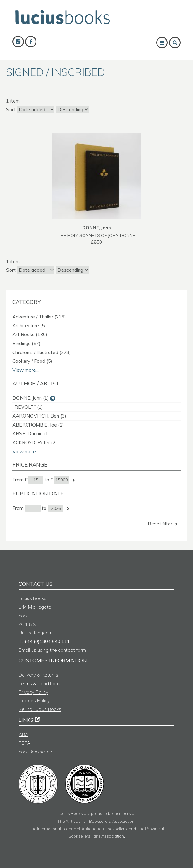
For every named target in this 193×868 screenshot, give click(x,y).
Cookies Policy (34, 701)
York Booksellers (36, 752)
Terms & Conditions (39, 684)
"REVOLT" (28, 407)
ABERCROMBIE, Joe (38, 425)
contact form (72, 650)
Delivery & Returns (38, 675)
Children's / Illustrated (42, 352)
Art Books (30, 334)
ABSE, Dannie (31, 434)
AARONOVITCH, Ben (39, 416)
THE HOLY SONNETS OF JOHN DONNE (96, 235)
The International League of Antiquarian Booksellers (78, 829)
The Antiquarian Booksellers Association (96, 821)
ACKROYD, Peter (35, 443)
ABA (24, 734)
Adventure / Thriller (39, 317)
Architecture (29, 325)
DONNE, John (31, 398)
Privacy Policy (33, 692)
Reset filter (163, 524)
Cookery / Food (32, 361)
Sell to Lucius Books (40, 709)
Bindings (26, 343)
